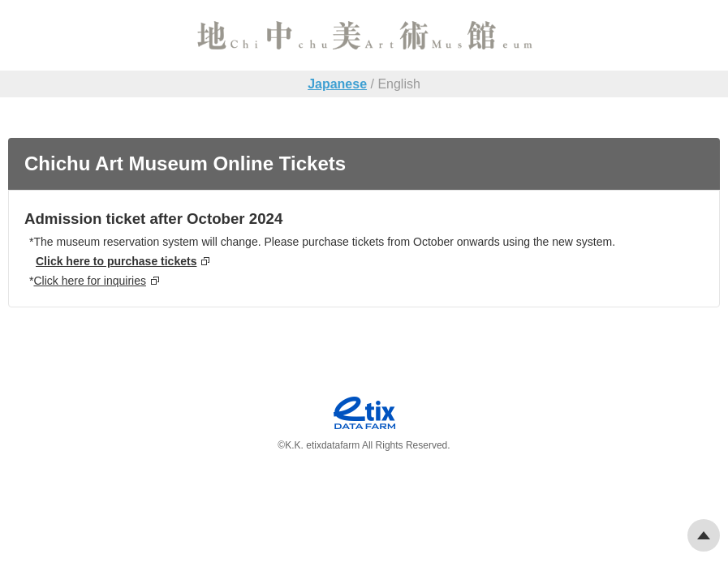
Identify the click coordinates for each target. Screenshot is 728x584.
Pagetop (704, 535)
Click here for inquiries (90, 281)
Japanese (337, 84)
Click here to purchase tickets (116, 261)
